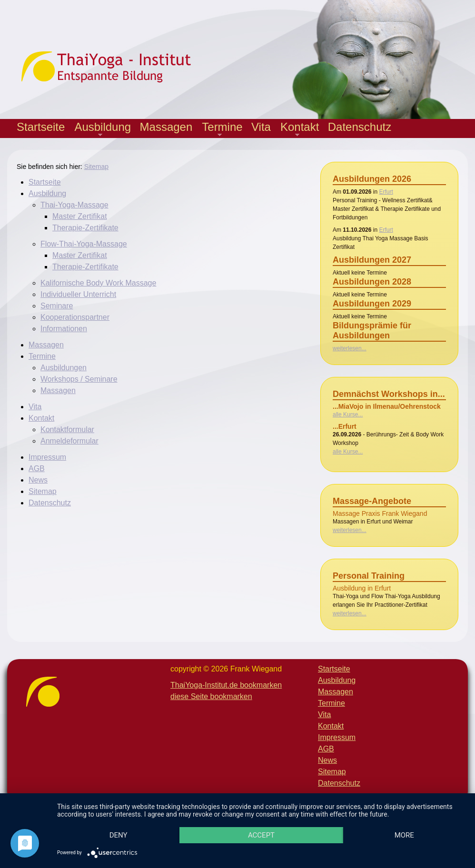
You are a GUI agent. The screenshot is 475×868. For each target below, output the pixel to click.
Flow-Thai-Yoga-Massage (84, 244)
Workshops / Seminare (79, 379)
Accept (261, 835)
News (38, 480)
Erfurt (386, 192)
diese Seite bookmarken (211, 696)
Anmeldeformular (69, 441)
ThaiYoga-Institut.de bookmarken (226, 685)
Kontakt (297, 129)
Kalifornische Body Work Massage (98, 283)
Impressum (47, 457)
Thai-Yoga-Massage (74, 205)
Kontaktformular (67, 429)
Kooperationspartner (75, 317)
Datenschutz (360, 127)
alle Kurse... (348, 414)
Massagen (166, 127)
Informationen (64, 329)
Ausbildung (100, 129)
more (404, 835)
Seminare (57, 306)
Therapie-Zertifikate (85, 228)
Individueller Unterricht (78, 294)
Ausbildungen (64, 368)
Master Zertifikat (80, 216)
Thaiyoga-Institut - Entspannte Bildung (114, 67)
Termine (220, 129)
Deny (119, 835)
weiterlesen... (350, 348)
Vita (261, 127)
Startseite (41, 127)
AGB (37, 469)
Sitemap (96, 167)
